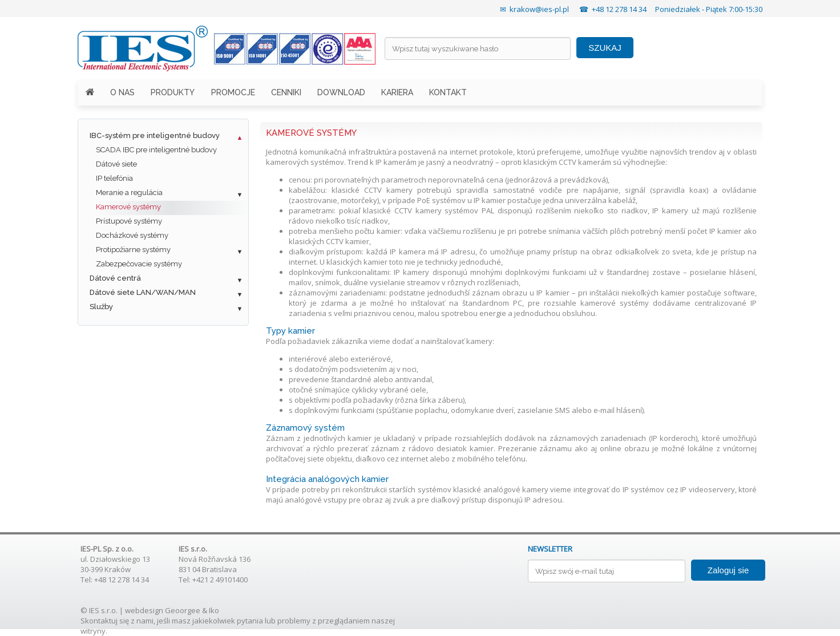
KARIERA (397, 92)
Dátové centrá (115, 278)
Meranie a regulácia (129, 193)
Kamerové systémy (128, 207)
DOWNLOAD (341, 92)
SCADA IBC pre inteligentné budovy (156, 150)
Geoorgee (183, 610)
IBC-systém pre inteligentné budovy (155, 135)
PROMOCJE (233, 92)
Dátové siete (116, 164)
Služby (101, 307)
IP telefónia (114, 178)
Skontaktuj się (105, 621)
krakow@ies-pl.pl (539, 9)
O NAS (122, 92)
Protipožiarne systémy (133, 250)
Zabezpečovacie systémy (139, 264)
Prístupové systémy (129, 221)
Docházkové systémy (132, 235)
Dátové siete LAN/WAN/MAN (143, 292)
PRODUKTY (173, 92)
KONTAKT (448, 92)
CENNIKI (286, 92)
